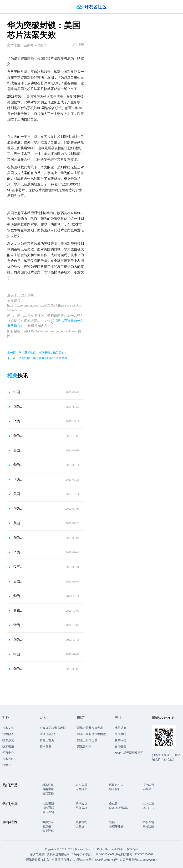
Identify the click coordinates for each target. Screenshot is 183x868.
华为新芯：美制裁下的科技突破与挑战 (19, 640)
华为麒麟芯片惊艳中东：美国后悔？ (19, 436)
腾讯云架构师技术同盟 (91, 734)
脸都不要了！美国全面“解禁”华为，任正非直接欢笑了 (19, 611)
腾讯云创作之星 (87, 740)
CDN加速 (148, 804)
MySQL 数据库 (118, 808)
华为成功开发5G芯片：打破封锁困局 (19, 552)
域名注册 (48, 785)
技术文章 (8, 728)
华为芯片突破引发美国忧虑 (19, 625)
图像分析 (81, 808)
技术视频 (8, 746)
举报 (79, 45)
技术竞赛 (46, 746)
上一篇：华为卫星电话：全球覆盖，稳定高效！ (37, 353)
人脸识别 (48, 804)
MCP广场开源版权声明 (129, 753)
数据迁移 (48, 831)
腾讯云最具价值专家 (90, 728)
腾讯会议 (81, 804)
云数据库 (81, 789)
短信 (112, 822)
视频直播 (48, 794)
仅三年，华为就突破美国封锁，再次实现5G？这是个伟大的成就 (19, 567)
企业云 (113, 804)
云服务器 (81, 785)
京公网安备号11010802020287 (138, 860)
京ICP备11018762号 (106, 860)
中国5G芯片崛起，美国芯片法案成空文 (19, 392)
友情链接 (120, 746)
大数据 (80, 826)
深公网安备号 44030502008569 (134, 854)
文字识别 (148, 822)
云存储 (147, 789)
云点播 (47, 826)
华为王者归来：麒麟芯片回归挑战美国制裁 (19, 596)
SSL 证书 (148, 808)
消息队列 (148, 785)
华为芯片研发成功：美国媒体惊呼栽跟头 (19, 479)
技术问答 (8, 734)
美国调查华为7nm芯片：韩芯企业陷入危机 (19, 523)
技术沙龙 (8, 740)
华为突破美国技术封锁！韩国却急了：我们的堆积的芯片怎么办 (19, 509)
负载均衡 (81, 822)
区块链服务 (116, 785)
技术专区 (8, 765)
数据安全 (48, 822)
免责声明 (120, 734)
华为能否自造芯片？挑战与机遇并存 (19, 407)
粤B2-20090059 (106, 854)
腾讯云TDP (84, 746)
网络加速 (48, 789)
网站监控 (148, 826)
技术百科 (8, 759)
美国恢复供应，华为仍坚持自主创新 (19, 581)
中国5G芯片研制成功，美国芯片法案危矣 (19, 654)
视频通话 (48, 808)
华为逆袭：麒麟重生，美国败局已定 (19, 538)
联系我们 (120, 740)
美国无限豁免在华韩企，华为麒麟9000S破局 (19, 494)
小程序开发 (116, 826)
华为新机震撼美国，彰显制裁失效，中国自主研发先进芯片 (19, 669)
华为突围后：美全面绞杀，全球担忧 (19, 421)
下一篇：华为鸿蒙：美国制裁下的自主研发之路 (37, 358)
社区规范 (120, 728)
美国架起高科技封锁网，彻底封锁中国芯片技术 (19, 450)
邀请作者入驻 (48, 734)
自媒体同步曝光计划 (53, 728)
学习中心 (8, 753)
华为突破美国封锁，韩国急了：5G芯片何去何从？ (19, 465)
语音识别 (48, 812)
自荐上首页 (47, 740)
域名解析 (115, 789)
